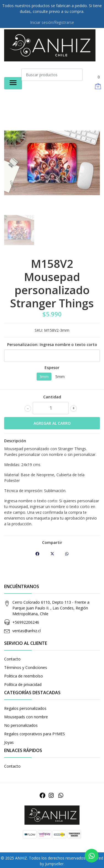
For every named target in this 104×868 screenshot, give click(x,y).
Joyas (9, 742)
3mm (44, 377)
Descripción (15, 441)
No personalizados (21, 725)
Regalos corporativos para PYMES (35, 734)
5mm (60, 377)
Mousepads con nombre (26, 717)
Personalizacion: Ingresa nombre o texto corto (52, 344)
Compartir (52, 542)
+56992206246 (26, 622)
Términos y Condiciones (26, 667)
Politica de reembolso (24, 676)
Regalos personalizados (25, 708)
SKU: (39, 330)
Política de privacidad (23, 684)
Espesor (52, 368)
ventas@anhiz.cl (27, 631)
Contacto (12, 659)
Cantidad (52, 397)
